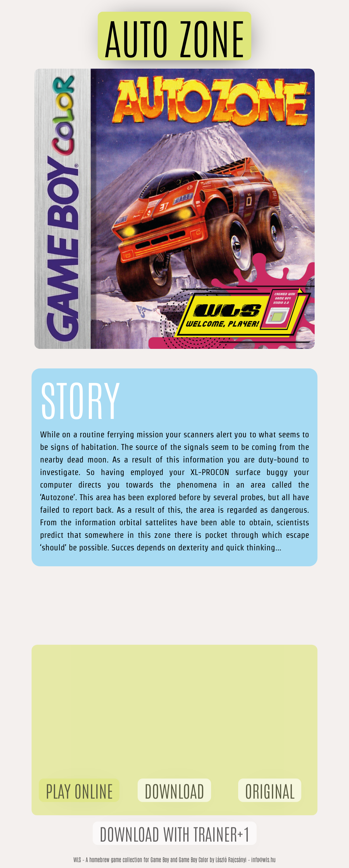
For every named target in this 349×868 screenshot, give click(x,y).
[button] (174, 36)
